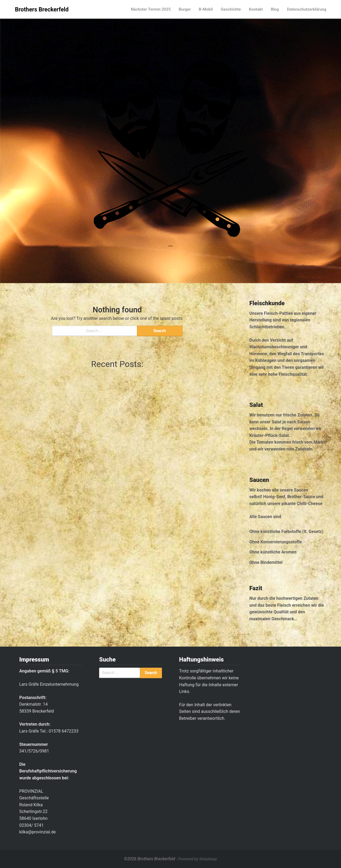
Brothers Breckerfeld (42, 9)
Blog (275, 9)
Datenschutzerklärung (307, 9)
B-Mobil (206, 9)
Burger (185, 9)
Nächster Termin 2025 (151, 9)
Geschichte (231, 9)
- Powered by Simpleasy (196, 859)
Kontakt (256, 9)
